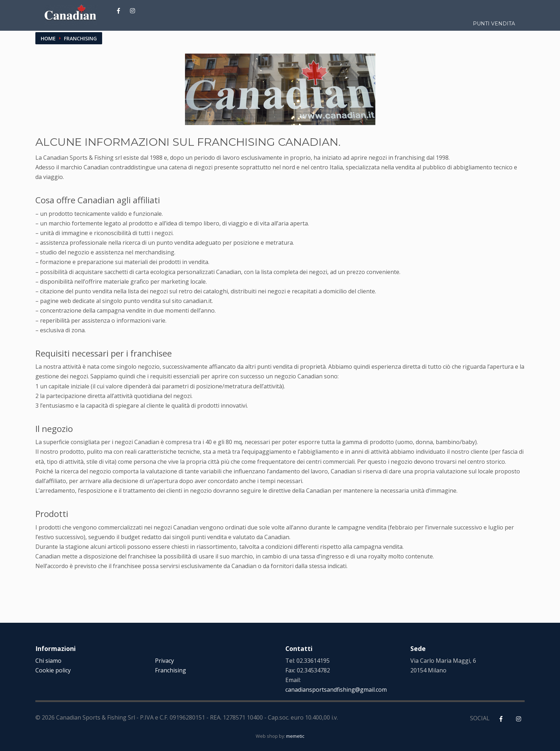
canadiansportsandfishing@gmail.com (336, 690)
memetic (295, 736)
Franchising (171, 670)
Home (48, 38)
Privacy (164, 661)
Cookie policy (53, 670)
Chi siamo (48, 661)
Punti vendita (494, 24)
